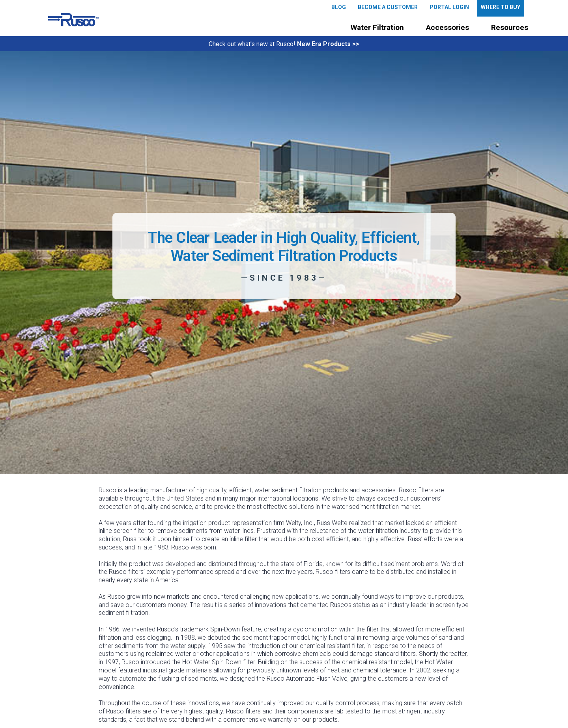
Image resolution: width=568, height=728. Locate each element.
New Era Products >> (328, 44)
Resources (510, 27)
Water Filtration (377, 27)
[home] (73, 20)
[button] (377, 28)
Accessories (447, 27)
